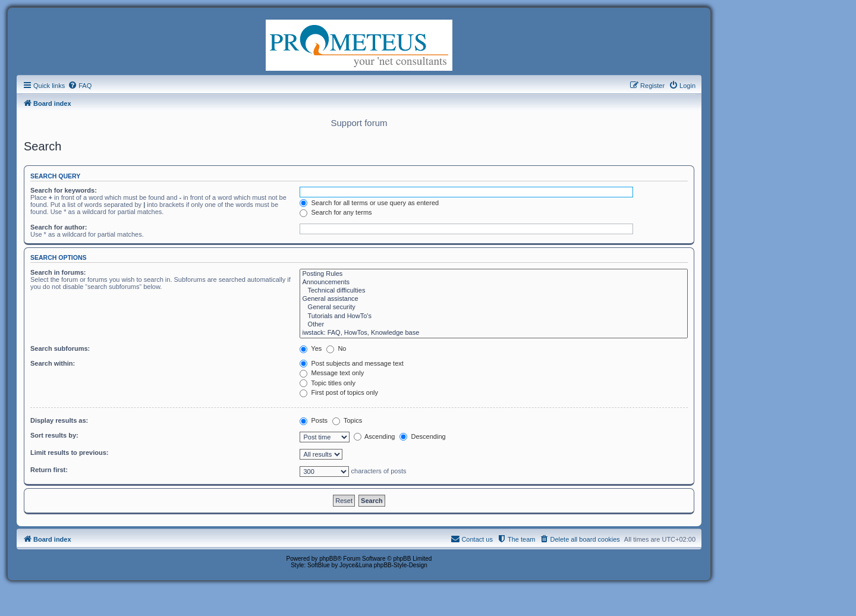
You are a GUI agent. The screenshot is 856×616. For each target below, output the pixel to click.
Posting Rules (494, 274)
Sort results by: (54, 435)
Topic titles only (327, 383)
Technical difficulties (494, 291)
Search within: (53, 363)
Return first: (49, 470)
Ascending (374, 436)
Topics (347, 420)
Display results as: (59, 420)
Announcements (494, 282)
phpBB (328, 559)
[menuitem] (80, 86)
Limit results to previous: (69, 452)
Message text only (332, 373)
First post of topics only (339, 392)
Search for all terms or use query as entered (369, 203)
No (336, 348)
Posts (314, 420)
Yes (311, 348)
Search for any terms (336, 212)
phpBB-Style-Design (401, 565)
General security (494, 307)
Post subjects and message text (351, 363)
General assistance (494, 299)
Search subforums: (60, 348)
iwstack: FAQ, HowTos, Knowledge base (494, 333)
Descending (422, 436)
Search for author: (59, 227)
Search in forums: (58, 272)
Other (494, 325)
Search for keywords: (64, 190)
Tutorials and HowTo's (494, 316)
